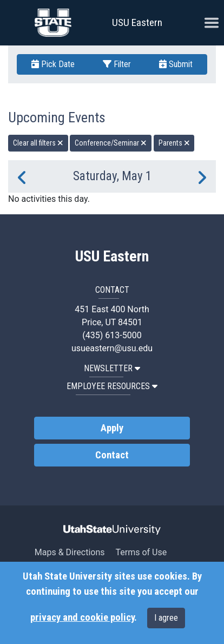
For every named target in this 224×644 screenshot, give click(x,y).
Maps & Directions (70, 552)
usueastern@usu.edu (112, 348)
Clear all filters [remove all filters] (38, 143)
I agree (166, 618)
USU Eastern (137, 22)
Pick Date (53, 64)
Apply (112, 428)
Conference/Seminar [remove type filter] (111, 143)
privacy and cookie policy (82, 617)
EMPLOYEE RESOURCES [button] (112, 386)
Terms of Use (141, 552)
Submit (176, 64)
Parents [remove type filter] (174, 143)
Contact (112, 455)
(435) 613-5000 (112, 335)
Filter (117, 64)
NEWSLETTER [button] (112, 368)
